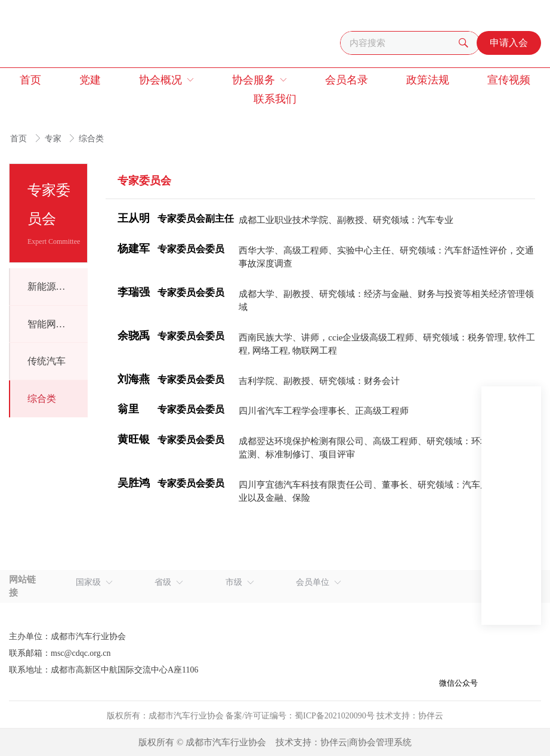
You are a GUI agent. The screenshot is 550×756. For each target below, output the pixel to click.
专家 (54, 139)
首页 (20, 139)
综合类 (91, 139)
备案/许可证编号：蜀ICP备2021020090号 (300, 716)
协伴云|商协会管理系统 (366, 742)
